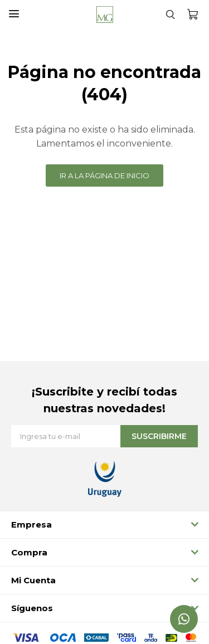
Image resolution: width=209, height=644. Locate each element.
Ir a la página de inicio (104, 175)
